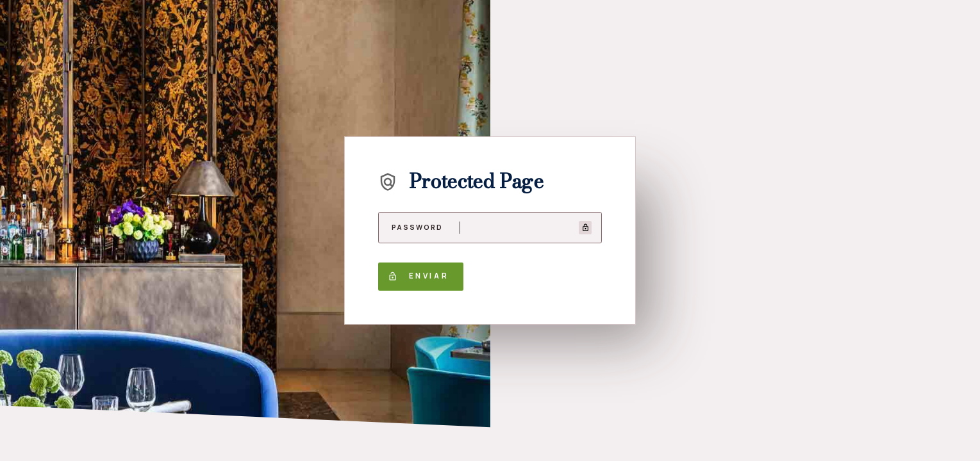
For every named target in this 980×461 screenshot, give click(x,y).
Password (418, 227)
